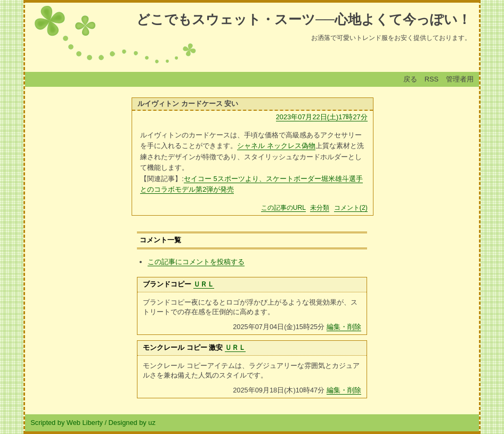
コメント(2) (351, 208)
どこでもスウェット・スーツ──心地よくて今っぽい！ (303, 19)
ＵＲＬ (204, 284)
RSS (432, 79)
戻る (410, 79)
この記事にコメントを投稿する (196, 262)
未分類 (320, 208)
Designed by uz (132, 423)
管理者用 (460, 79)
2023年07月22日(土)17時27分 (322, 117)
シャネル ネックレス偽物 (276, 146)
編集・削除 (344, 327)
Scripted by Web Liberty (67, 423)
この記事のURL (283, 208)
